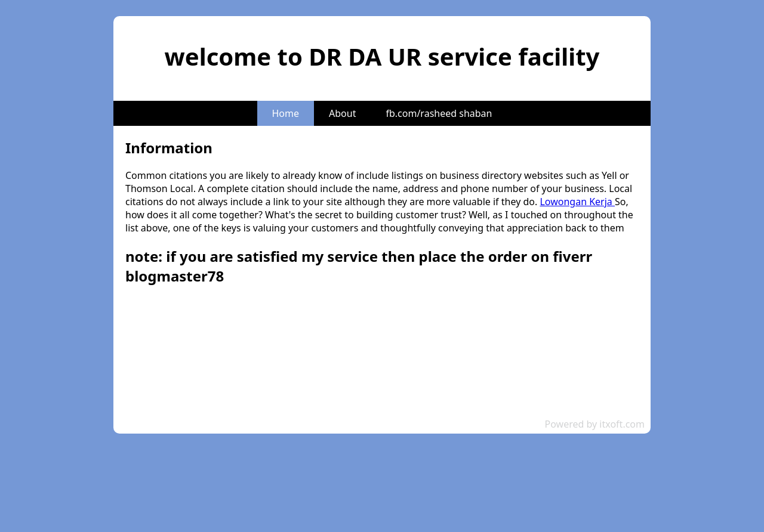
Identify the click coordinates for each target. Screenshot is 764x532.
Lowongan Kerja (577, 202)
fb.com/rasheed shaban (439, 113)
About (342, 113)
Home (286, 113)
